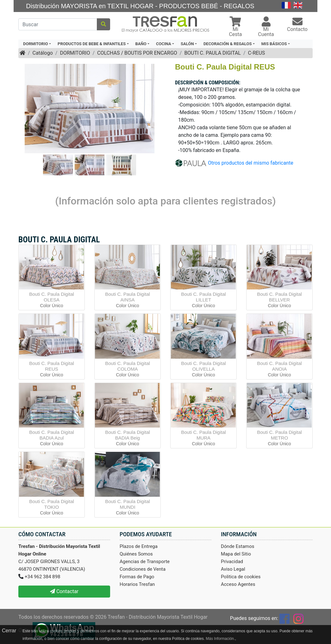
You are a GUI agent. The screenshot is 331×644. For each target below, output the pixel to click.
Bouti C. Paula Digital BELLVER (279, 297)
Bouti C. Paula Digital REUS (52, 366)
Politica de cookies (241, 577)
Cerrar (9, 631)
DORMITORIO (75, 53)
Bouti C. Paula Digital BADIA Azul (52, 435)
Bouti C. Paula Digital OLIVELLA (203, 366)
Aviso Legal (233, 569)
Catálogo (43, 53)
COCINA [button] (164, 44)
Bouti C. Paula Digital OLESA (52, 297)
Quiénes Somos (136, 554)
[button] (235, 27)
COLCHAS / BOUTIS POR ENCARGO (137, 53)
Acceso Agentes (238, 584)
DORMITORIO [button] (36, 44)
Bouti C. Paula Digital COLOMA (128, 366)
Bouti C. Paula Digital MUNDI (128, 504)
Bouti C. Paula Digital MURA (203, 435)
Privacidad (232, 562)
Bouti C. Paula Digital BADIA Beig (128, 435)
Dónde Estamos (238, 546)
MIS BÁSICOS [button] (274, 44)
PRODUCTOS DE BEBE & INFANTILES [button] (92, 44)
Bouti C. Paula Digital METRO (279, 435)
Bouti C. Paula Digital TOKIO (52, 504)
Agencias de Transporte (145, 562)
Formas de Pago (137, 577)
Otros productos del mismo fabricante (251, 163)
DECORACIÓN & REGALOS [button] (228, 44)
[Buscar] (58, 24)
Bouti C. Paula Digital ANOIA (279, 366)
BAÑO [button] (141, 44)
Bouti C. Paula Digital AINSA (128, 297)
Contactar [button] (64, 591)
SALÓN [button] (187, 44)
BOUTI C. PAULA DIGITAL (212, 53)
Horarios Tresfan (137, 584)
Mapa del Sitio (236, 554)
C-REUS (257, 53)
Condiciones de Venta (143, 569)
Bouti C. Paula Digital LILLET (203, 297)
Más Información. (220, 639)
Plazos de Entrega (139, 546)
